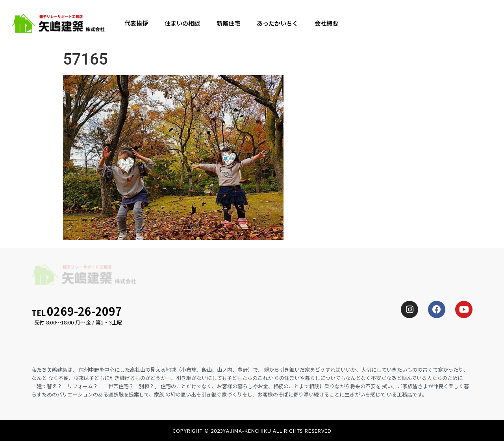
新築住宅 (228, 23)
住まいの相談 (182, 23)
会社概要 (326, 23)
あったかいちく (277, 23)
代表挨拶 (136, 23)
